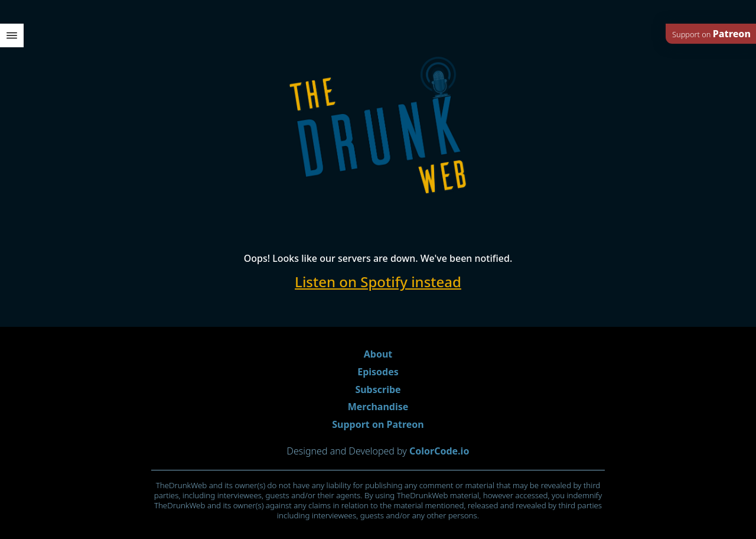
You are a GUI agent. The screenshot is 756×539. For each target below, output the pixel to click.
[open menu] (12, 35)
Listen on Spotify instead (378, 282)
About (378, 354)
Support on (711, 34)
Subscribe (378, 389)
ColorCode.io (439, 451)
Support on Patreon (378, 424)
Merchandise (378, 407)
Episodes (378, 372)
